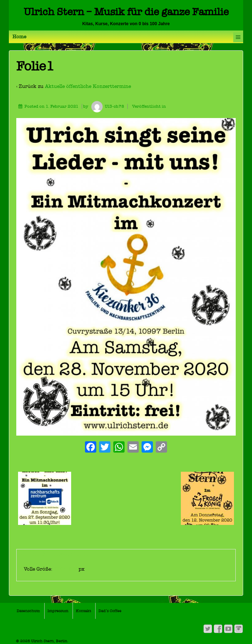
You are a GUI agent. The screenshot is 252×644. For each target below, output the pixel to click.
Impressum (58, 611)
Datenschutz (28, 611)
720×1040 (66, 569)
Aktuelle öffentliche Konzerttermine (88, 86)
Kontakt (83, 611)
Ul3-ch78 (107, 106)
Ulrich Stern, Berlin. (49, 641)
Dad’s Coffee (110, 611)
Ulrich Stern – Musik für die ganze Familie (126, 12)
